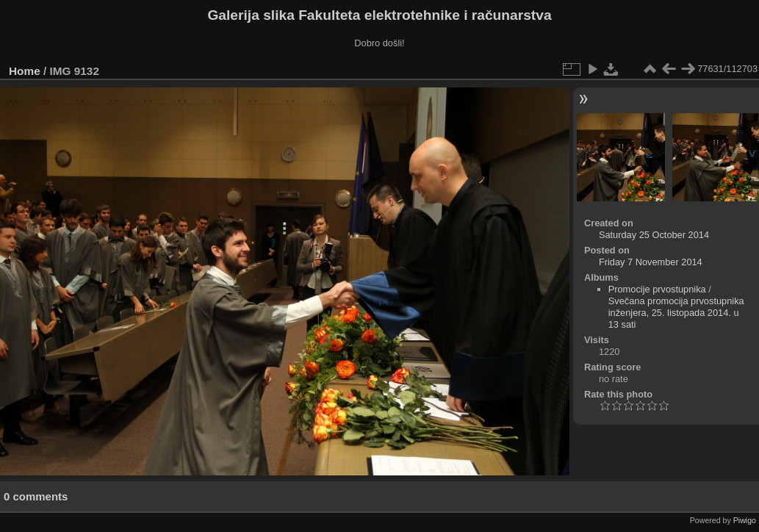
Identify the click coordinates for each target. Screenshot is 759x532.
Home (25, 71)
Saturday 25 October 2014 (654, 235)
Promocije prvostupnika (657, 289)
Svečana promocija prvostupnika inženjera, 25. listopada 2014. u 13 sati (676, 313)
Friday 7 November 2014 (651, 262)
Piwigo (745, 520)
